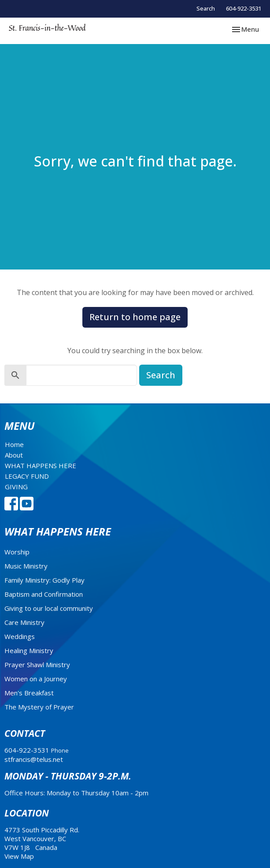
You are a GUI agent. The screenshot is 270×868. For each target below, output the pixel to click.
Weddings (20, 636)
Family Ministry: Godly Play (44, 580)
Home (14, 444)
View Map (19, 856)
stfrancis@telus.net (34, 759)
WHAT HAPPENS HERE (41, 465)
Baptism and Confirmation (44, 594)
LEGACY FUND (27, 476)
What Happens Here (58, 531)
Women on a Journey (36, 679)
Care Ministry (24, 622)
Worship (17, 552)
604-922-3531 (244, 8)
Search (206, 8)
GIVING (16, 487)
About (14, 455)
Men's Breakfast (29, 693)
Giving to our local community (49, 608)
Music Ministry (26, 566)
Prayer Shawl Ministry (37, 665)
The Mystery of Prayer (39, 707)
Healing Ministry (29, 650)
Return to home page (135, 317)
